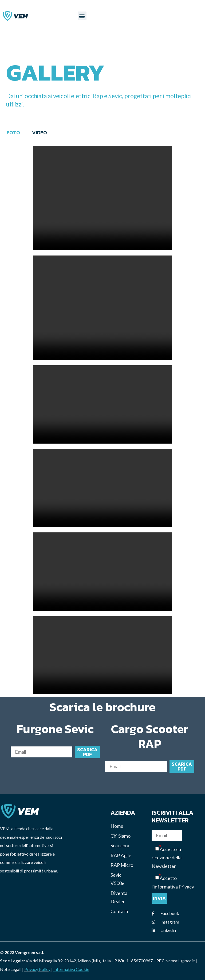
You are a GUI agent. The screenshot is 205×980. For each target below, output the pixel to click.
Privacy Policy (37, 969)
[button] (82, 16)
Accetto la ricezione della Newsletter (167, 858)
